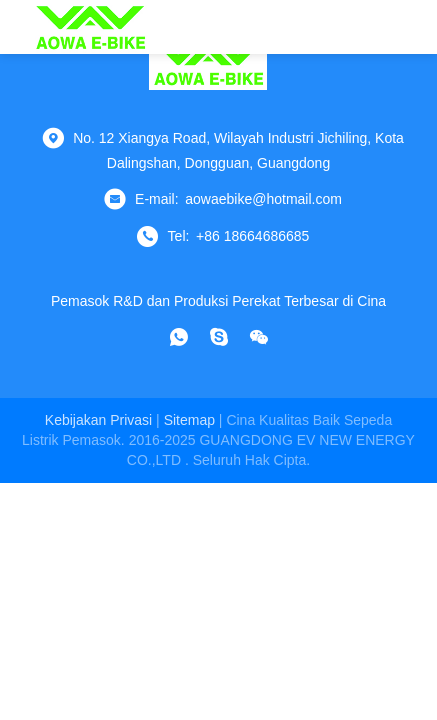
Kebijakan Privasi (98, 420)
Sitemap (189, 420)
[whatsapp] (179, 337)
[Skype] (219, 337)
